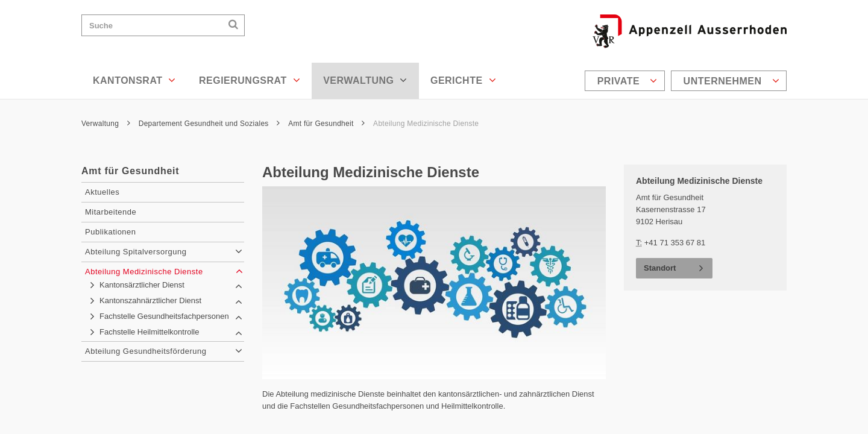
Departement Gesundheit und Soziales (209, 124)
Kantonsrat (134, 80)
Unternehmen (731, 81)
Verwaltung (365, 80)
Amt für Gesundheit (326, 124)
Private (627, 81)
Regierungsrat (250, 80)
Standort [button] (660, 268)
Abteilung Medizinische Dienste (426, 124)
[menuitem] (626, 81)
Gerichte (463, 80)
